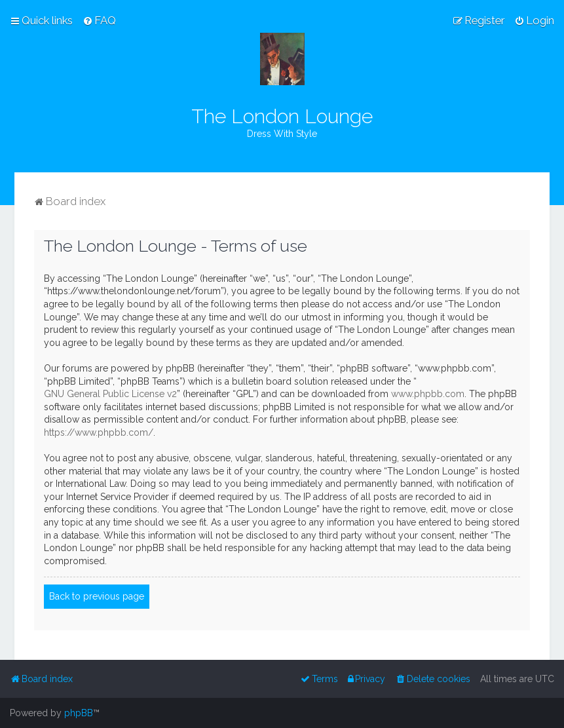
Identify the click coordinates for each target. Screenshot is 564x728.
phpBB (79, 713)
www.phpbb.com (428, 394)
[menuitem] (99, 20)
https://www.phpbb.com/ (99, 432)
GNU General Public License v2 (110, 394)
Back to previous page (97, 596)
